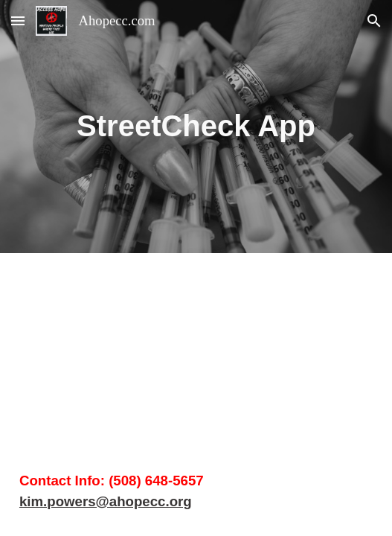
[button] (18, 20)
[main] (196, 126)
